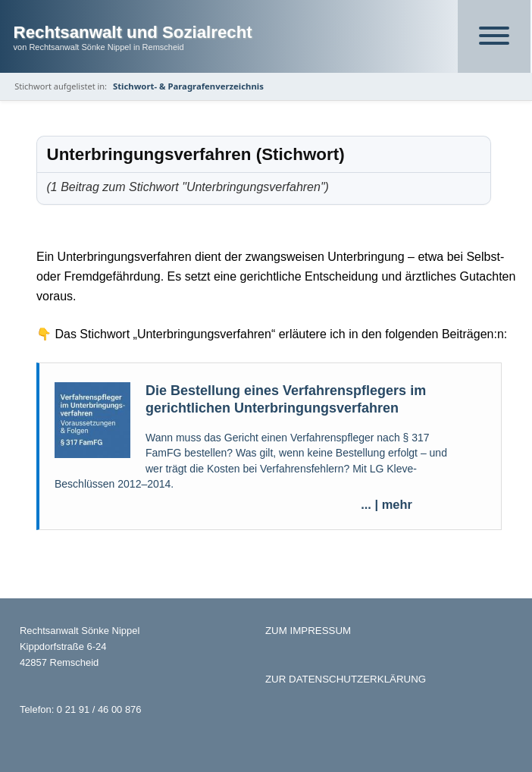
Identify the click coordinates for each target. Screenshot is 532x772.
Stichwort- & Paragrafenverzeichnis (188, 86)
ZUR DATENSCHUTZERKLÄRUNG (346, 679)
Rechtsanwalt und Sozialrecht (133, 32)
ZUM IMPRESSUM (308, 631)
